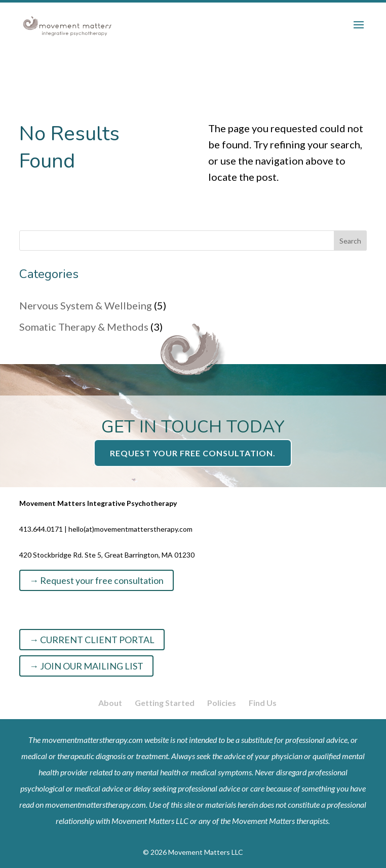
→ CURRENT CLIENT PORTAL (92, 640)
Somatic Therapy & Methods (84, 327)
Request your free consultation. (193, 453)
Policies (222, 703)
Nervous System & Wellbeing (86, 305)
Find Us (263, 703)
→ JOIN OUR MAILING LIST (86, 666)
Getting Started (165, 703)
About (110, 703)
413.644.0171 (41, 529)
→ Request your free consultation (96, 580)
